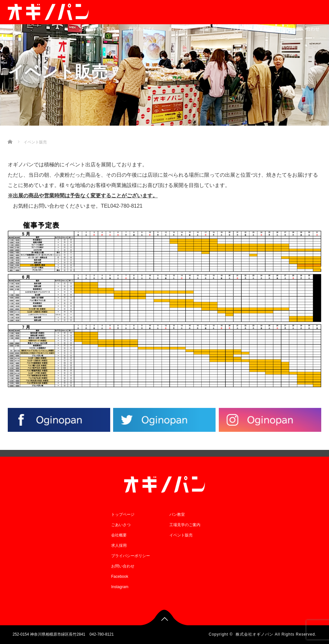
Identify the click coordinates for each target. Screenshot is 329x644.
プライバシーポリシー (131, 556)
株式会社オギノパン (255, 634)
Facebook (120, 576)
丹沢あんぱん (142, 29)
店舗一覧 (208, 29)
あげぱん (177, 29)
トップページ (123, 514)
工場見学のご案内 (97, 29)
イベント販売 (181, 535)
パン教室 (239, 29)
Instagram (120, 587)
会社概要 (119, 535)
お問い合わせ (306, 29)
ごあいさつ (121, 525)
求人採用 (271, 29)
